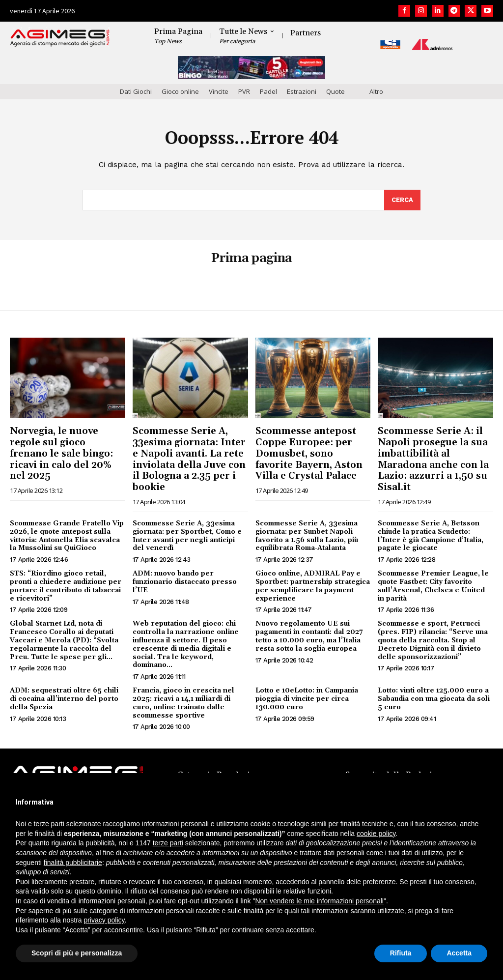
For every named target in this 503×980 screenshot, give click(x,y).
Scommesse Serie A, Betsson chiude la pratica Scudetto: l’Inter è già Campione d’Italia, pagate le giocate (431, 536)
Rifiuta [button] (401, 953)
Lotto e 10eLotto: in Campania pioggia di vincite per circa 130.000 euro (307, 699)
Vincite (219, 91)
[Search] (402, 200)
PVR (244, 91)
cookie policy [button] (376, 834)
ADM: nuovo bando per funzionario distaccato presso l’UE (185, 582)
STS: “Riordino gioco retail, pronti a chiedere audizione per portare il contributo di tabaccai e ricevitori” (66, 586)
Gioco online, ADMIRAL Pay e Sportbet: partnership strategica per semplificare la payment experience (313, 586)
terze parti (168, 843)
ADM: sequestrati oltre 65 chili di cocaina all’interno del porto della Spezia (64, 699)
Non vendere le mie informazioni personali (319, 901)
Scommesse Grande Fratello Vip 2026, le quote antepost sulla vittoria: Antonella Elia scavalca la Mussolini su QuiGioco (67, 536)
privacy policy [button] (104, 920)
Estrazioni (302, 91)
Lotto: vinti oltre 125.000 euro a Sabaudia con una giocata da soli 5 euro (434, 699)
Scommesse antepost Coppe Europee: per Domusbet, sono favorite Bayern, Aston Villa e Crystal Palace (309, 453)
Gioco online (180, 91)
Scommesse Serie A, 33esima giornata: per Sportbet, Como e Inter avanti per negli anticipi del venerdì (187, 536)
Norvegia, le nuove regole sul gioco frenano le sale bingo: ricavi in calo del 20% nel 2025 (61, 453)
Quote (335, 91)
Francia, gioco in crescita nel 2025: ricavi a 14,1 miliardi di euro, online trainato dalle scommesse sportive (183, 703)
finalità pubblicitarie (73, 863)
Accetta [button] (459, 953)
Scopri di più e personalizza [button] (77, 953)
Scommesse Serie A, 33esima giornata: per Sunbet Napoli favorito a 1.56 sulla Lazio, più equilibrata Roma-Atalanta (307, 536)
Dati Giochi (136, 91)
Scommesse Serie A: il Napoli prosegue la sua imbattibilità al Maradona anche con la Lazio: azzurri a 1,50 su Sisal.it (433, 459)
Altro (376, 91)
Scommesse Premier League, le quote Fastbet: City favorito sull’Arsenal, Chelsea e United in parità (433, 586)
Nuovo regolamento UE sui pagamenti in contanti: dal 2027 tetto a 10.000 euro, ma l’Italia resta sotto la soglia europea (309, 636)
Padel (268, 91)
